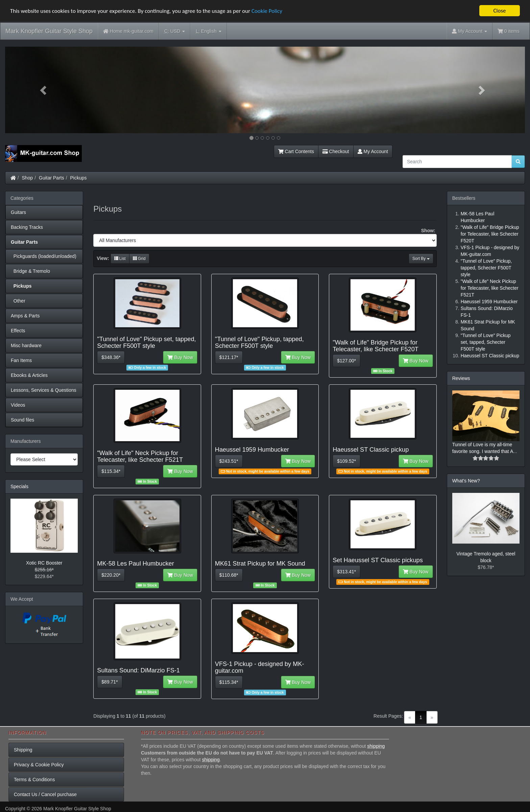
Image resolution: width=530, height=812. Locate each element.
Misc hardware (26, 345)
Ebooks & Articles (29, 375)
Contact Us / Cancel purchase (45, 794)
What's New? (466, 481)
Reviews (461, 378)
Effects (18, 331)
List (120, 259)
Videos (18, 405)
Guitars (18, 212)
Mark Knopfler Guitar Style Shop (49, 31)
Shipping (23, 750)
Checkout (336, 151)
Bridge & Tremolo (30, 271)
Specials (19, 486)
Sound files (22, 420)
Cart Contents (296, 151)
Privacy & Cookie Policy (39, 765)
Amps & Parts (25, 316)
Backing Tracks (27, 227)
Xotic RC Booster (44, 563)
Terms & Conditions (34, 780)
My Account (373, 151)
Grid (139, 259)
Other (18, 301)
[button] (44, 90)
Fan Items (21, 360)
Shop (28, 178)
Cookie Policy (267, 11)
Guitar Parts (52, 178)
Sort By (421, 259)
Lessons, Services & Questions (44, 390)
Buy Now (180, 357)
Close (499, 11)
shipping (376, 746)
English (208, 31)
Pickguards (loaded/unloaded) (44, 256)
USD (175, 31)
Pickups (79, 178)
